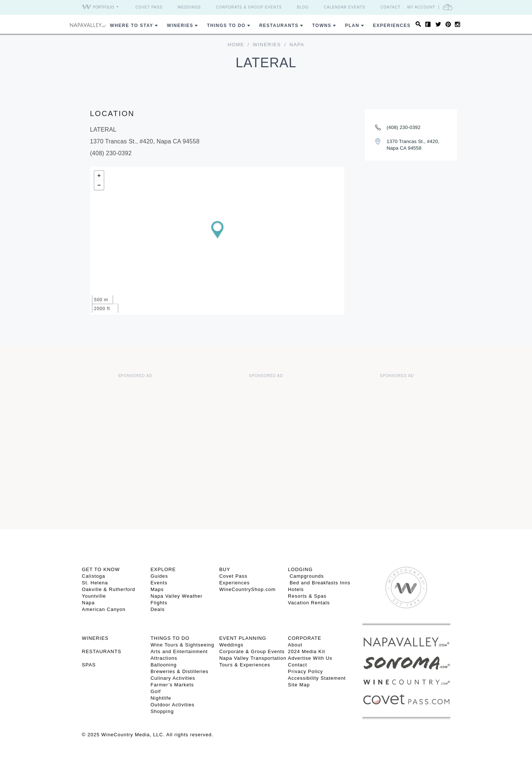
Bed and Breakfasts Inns (319, 583)
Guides (159, 576)
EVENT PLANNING (243, 638)
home (236, 45)
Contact (391, 7)
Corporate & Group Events (249, 7)
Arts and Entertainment (179, 651)
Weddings (189, 7)
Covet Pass (149, 7)
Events (159, 583)
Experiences (392, 26)
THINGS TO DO (170, 638)
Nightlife (161, 698)
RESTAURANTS (102, 651)
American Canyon (104, 609)
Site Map (299, 685)
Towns (322, 26)
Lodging (300, 569)
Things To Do (226, 26)
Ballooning (163, 665)
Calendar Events (345, 7)
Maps (157, 589)
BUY (225, 569)
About (295, 645)
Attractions (164, 658)
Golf (156, 691)
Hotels (296, 589)
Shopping (162, 711)
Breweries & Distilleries (179, 671)
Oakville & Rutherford (109, 589)
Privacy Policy (305, 671)
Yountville (94, 596)
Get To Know (101, 569)
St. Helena (95, 583)
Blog (303, 7)
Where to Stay (132, 26)
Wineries (180, 26)
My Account (421, 7)
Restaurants (279, 26)
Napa (88, 603)
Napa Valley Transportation (253, 658)
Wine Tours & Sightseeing (182, 645)
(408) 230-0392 (404, 127)
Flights (159, 603)
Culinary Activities (173, 678)
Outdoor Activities (172, 705)
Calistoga (94, 576)
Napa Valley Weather (176, 596)
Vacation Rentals (309, 603)
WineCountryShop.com (247, 589)
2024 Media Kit (306, 651)
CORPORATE (304, 638)
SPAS (89, 665)
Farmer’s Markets (172, 685)
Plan (352, 26)
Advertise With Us (310, 658)
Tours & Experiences (245, 665)
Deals (157, 609)
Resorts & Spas (307, 596)
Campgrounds (306, 576)
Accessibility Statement (317, 678)
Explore (163, 569)
